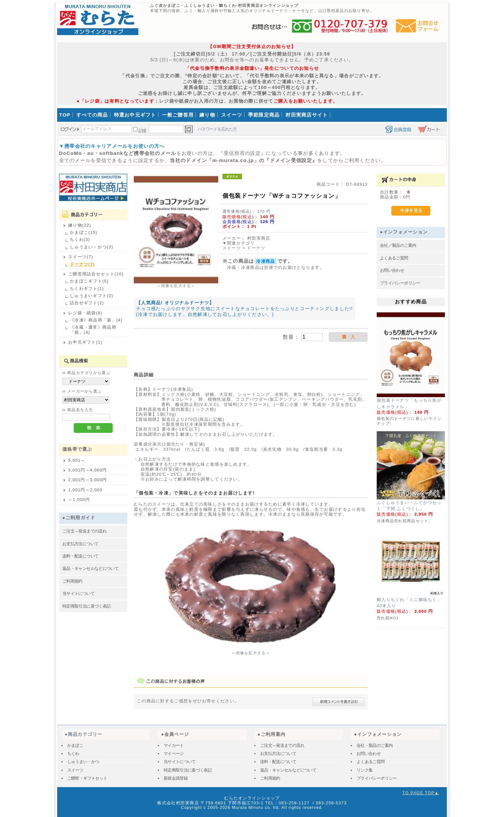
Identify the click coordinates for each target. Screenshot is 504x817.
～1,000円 (79, 500)
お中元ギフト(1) (85, 342)
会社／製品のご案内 (398, 245)
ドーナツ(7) (82, 264)
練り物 (207, 115)
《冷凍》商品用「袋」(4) (96, 320)
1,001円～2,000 (85, 490)
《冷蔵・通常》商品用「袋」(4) (93, 330)
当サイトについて (78, 593)
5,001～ (77, 460)
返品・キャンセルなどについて (90, 568)
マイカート (174, 745)
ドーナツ (256, 248)
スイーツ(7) (81, 257)
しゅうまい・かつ (83, 762)
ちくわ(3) (80, 239)
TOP (65, 115)
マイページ (174, 754)
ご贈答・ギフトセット (87, 778)
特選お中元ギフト (135, 115)
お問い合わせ (392, 270)
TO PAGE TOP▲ (421, 793)
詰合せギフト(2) (87, 303)
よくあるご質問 (394, 258)
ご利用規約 (72, 581)
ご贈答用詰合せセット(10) (96, 274)
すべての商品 (92, 115)
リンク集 (365, 770)
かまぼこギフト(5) (89, 281)
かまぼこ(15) (84, 232)
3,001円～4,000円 (88, 470)
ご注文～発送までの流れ (84, 531)
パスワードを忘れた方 (217, 129)
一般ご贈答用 (178, 115)
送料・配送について (80, 556)
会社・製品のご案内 (375, 745)
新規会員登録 (176, 778)
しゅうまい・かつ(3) (92, 247)
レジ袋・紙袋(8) (85, 313)
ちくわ (73, 754)
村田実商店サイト (307, 115)
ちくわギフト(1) (87, 289)
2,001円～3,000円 (88, 480)
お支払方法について (80, 544)
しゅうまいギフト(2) (92, 296)
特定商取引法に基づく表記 (86, 606)
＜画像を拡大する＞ (176, 286)
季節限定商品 (264, 115)
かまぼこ (75, 745)
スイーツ (232, 115)
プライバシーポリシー (400, 283)
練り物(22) (80, 225)
